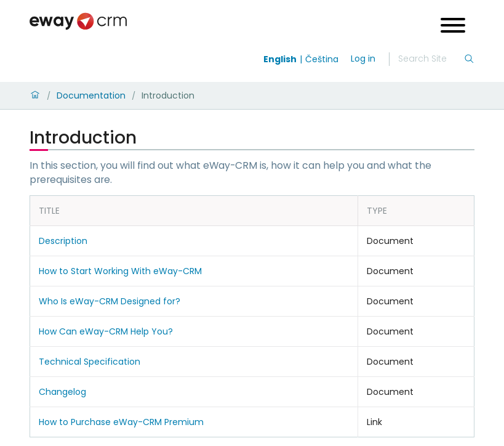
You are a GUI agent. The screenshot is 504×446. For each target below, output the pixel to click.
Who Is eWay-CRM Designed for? (110, 301)
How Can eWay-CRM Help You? (106, 331)
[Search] (431, 59)
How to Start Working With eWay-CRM (120, 271)
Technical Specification (90, 362)
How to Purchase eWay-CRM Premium (121, 422)
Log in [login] (363, 59)
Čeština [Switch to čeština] (322, 59)
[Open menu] (453, 27)
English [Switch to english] (280, 59)
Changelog (62, 392)
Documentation (91, 95)
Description (63, 241)
